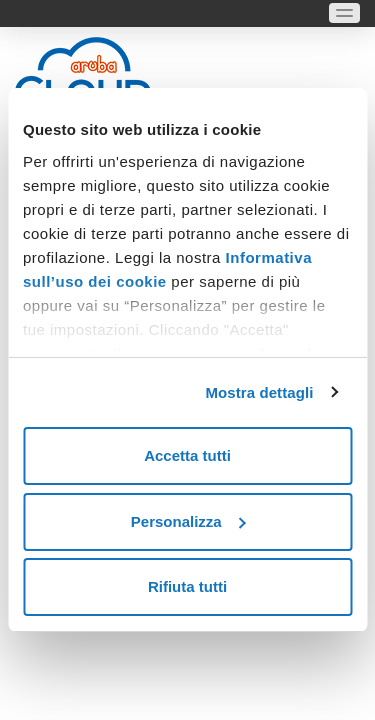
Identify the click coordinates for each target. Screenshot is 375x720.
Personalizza (188, 521)
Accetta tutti (187, 455)
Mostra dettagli (259, 392)
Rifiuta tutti (187, 586)
